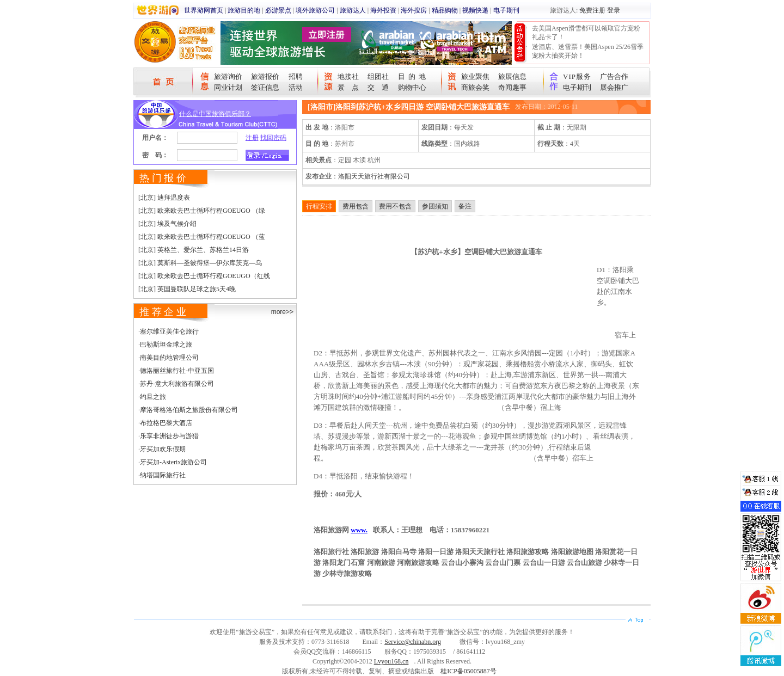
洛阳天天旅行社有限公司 (374, 176)
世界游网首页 (204, 10)
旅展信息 (512, 76)
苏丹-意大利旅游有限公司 (177, 384)
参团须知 (435, 206)
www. (359, 530)
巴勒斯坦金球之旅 (166, 345)
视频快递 (475, 10)
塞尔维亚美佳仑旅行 (169, 331)
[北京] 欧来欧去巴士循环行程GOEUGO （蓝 (202, 237)
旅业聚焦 (475, 76)
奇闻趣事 (512, 87)
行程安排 (319, 206)
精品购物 (445, 10)
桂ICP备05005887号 (468, 671)
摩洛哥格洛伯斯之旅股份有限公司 (189, 410)
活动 (296, 87)
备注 (465, 206)
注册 (252, 138)
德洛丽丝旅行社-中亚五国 (177, 371)
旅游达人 (353, 10)
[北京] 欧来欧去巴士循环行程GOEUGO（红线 (204, 276)
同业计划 (228, 87)
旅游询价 (228, 76)
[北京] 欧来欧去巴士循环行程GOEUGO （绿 (202, 211)
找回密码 (273, 138)
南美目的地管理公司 (169, 358)
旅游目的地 (244, 10)
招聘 (296, 76)
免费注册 (592, 10)
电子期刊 (506, 10)
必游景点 (278, 10)
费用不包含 (395, 206)
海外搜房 (414, 10)
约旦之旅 (153, 397)
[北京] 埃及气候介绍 (167, 224)
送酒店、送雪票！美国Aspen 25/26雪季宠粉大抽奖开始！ (588, 51)
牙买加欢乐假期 (163, 449)
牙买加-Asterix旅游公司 (173, 462)
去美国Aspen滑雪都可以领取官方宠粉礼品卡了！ (586, 33)
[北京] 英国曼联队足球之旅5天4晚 (187, 289)
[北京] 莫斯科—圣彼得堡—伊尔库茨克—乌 (200, 263)
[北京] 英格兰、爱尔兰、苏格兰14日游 (194, 250)
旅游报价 (265, 76)
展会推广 (614, 87)
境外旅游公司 (315, 10)
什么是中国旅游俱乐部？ (215, 114)
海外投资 (383, 10)
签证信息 (265, 87)
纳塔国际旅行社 (163, 475)
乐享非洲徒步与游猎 (169, 436)
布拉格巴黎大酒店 (166, 423)
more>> (282, 312)
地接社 (348, 76)
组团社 (378, 76)
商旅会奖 (475, 87)
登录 (614, 10)
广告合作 (614, 76)
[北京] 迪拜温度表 (164, 198)
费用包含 (356, 206)
